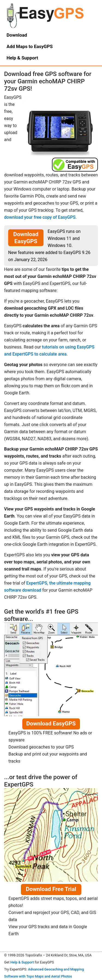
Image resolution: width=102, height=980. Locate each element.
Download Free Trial (51, 889)
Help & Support (22, 962)
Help (22, 58)
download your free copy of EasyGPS (40, 217)
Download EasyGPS (26, 238)
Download (17, 35)
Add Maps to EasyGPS (30, 46)
